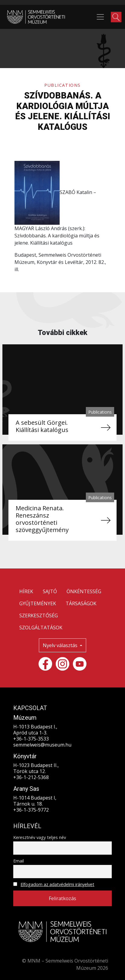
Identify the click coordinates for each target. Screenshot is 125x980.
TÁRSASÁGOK (81, 603)
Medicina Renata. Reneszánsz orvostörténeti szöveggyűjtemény (42, 519)
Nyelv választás (61, 645)
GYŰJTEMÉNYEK (38, 603)
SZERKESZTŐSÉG (39, 615)
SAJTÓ (50, 591)
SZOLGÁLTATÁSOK (41, 628)
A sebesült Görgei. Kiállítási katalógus (42, 426)
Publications (62, 85)
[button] (116, 17)
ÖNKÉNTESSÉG (84, 591)
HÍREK (26, 591)
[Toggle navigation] (100, 17)
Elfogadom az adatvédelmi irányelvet (57, 884)
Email (19, 861)
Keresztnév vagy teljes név (40, 837)
